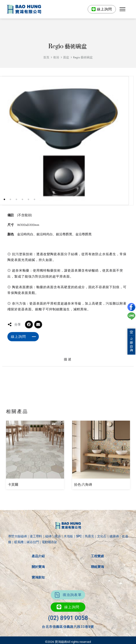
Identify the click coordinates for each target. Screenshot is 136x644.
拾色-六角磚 (83, 485)
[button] (123, 9)
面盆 (66, 57)
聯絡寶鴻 (97, 567)
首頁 (46, 57)
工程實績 (97, 556)
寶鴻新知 (38, 577)
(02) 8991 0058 (68, 618)
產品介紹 (38, 556)
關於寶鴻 (38, 567)
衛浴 (56, 57)
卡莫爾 (13, 485)
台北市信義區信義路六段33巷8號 (68, 627)
